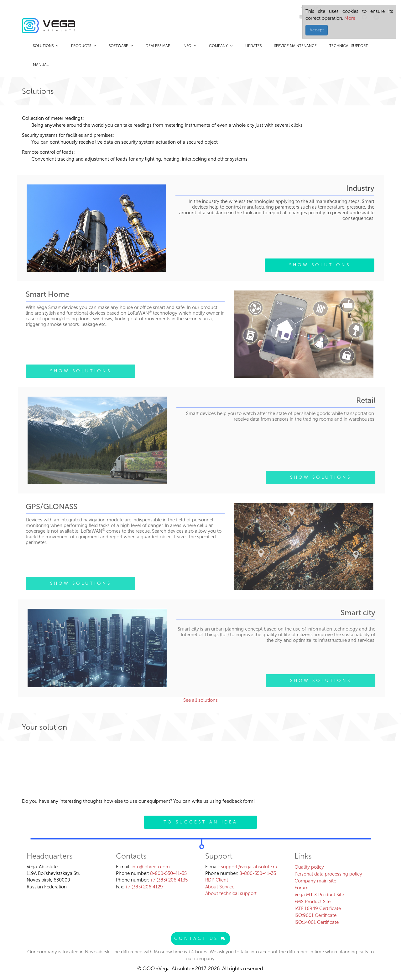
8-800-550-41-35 (168, 873)
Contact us (200, 938)
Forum (302, 888)
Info (190, 46)
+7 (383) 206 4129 (144, 887)
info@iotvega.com (151, 867)
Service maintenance (295, 46)
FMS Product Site (312, 902)
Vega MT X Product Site (319, 895)
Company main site (315, 881)
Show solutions (320, 265)
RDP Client (217, 880)
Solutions (46, 46)
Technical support (349, 46)
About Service (220, 887)
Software (121, 46)
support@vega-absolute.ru (249, 867)
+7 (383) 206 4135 (169, 880)
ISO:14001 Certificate (317, 922)
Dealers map (158, 46)
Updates (253, 46)
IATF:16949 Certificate (318, 908)
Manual (41, 65)
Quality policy (309, 867)
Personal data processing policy (328, 874)
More (349, 18)
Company (221, 46)
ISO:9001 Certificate (315, 915)
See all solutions (200, 700)
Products (84, 46)
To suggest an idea (200, 822)
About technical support (231, 893)
